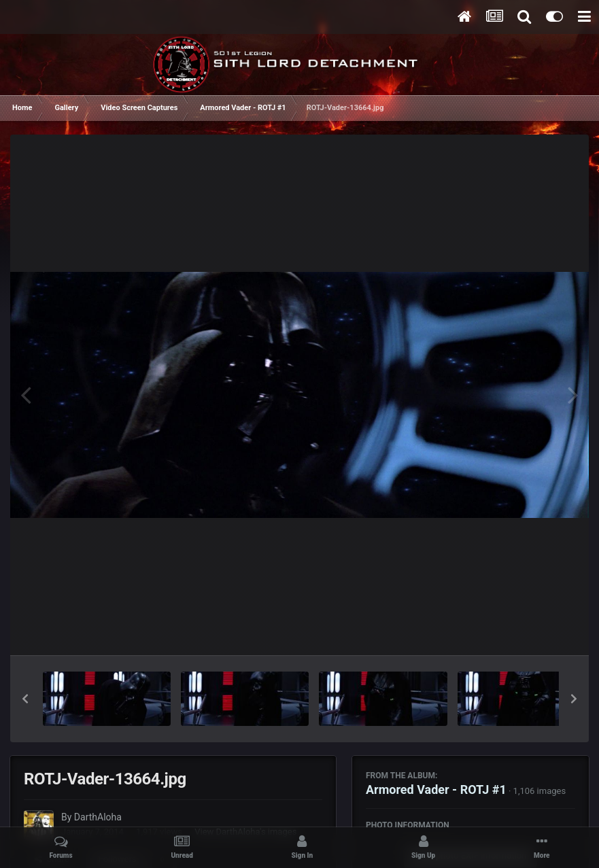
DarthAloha (98, 817)
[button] (25, 699)
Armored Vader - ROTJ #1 (436, 789)
